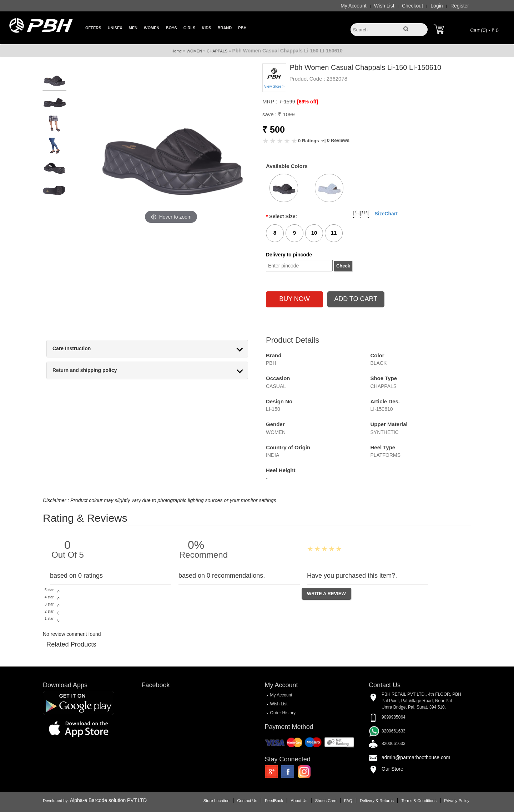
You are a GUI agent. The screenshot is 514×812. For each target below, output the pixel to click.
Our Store (388, 768)
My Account (345, 6)
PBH (242, 28)
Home (177, 51)
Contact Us (238, 800)
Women (152, 28)
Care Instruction (80, 349)
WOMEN (194, 51)
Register (451, 6)
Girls (190, 28)
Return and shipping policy (93, 370)
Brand (225, 28)
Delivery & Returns (368, 800)
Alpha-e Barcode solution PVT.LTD (117, 800)
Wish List (376, 6)
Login (428, 6)
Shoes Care (317, 800)
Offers (93, 28)
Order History (283, 713)
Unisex (115, 28)
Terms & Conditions (410, 800)
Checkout (404, 6)
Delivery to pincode (289, 255)
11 (334, 233)
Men (133, 28)
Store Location (208, 800)
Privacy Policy (448, 800)
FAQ (340, 800)
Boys (171, 28)
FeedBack (265, 800)
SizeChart (386, 214)
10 (314, 233)
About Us (291, 800)
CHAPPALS (217, 51)
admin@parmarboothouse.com (412, 757)
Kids (206, 28)
